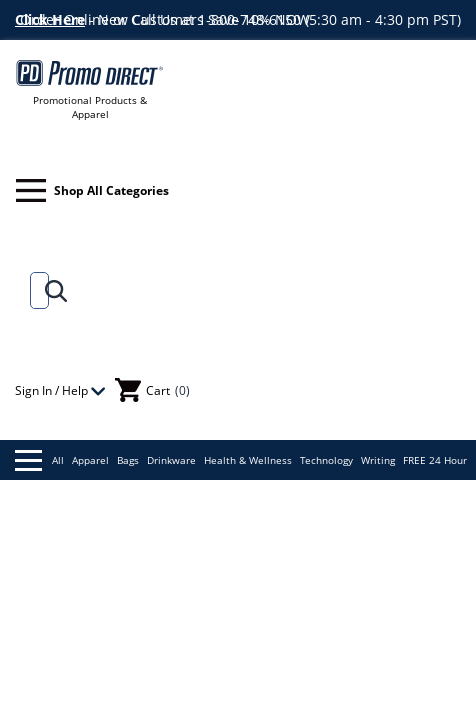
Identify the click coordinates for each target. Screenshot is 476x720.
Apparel (90, 460)
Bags (128, 460)
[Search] (35, 290)
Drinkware (171, 460)
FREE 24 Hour (435, 460)
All (39, 460)
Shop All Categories (92, 190)
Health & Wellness (248, 460)
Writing (378, 460)
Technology (326, 460)
